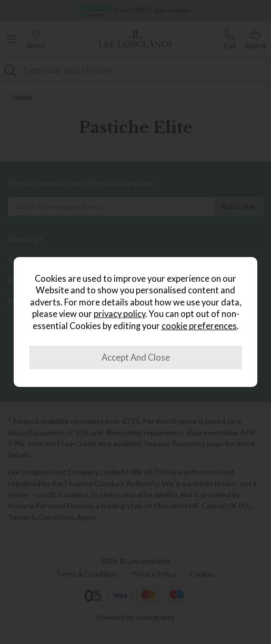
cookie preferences (199, 326)
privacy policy (119, 314)
